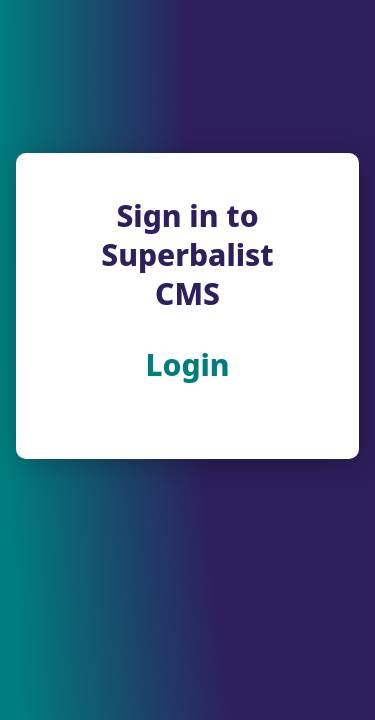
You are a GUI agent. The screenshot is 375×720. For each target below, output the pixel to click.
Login (187, 364)
